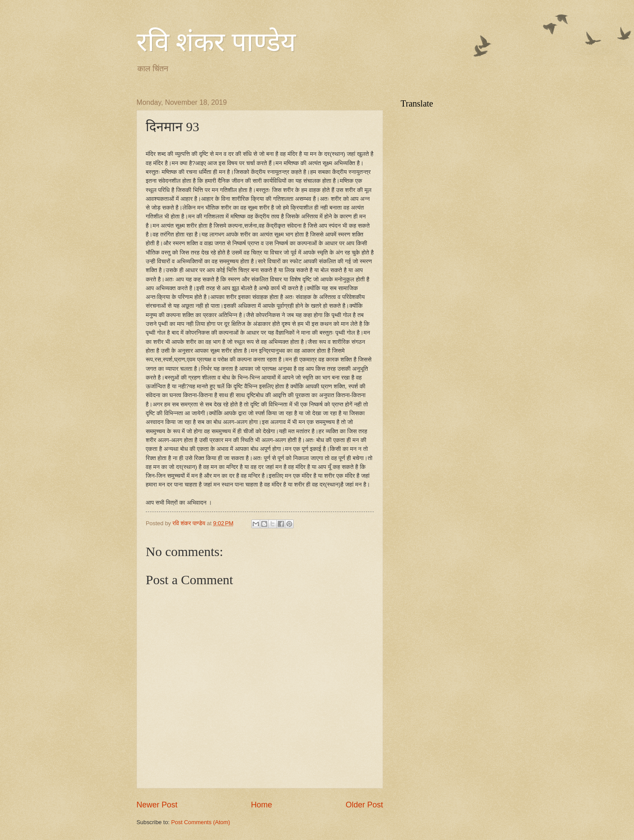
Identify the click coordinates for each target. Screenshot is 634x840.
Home (262, 805)
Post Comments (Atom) (201, 822)
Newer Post (157, 805)
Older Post (364, 805)
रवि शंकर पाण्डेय (216, 42)
